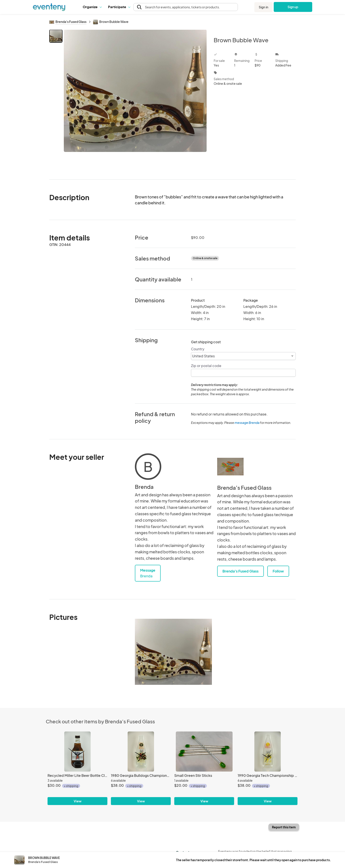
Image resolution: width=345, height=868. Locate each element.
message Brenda (247, 423)
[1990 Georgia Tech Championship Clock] (268, 751)
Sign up (293, 7)
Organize (92, 7)
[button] (92, 7)
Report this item (284, 827)
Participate (119, 7)
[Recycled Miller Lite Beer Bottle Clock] (77, 751)
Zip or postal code (206, 366)
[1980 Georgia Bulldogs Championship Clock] (141, 751)
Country (198, 349)
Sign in (263, 7)
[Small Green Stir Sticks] (204, 751)
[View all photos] (135, 101)
